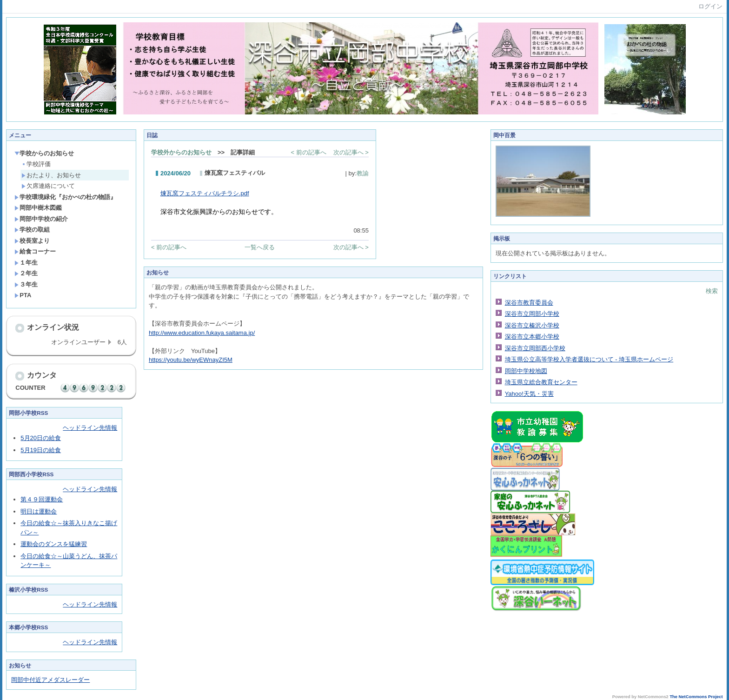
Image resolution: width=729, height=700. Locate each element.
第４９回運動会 (42, 499)
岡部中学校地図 (526, 371)
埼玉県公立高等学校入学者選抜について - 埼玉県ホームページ (589, 359)
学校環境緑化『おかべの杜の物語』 (65, 197)
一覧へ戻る (260, 247)
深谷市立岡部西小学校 (535, 348)
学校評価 (36, 164)
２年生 (26, 273)
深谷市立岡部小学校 (532, 314)
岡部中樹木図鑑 (38, 208)
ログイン (710, 6)
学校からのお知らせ (44, 153)
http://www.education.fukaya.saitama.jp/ (202, 333)
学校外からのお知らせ (181, 152)
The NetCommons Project (696, 697)
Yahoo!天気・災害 (529, 394)
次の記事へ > (351, 152)
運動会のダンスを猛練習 (54, 544)
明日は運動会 (39, 511)
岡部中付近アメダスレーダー (50, 680)
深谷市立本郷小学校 (532, 337)
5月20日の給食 (41, 438)
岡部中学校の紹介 (41, 219)
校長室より (32, 241)
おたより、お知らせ (51, 175)
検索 (712, 291)
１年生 (26, 263)
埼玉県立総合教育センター (541, 382)
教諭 (363, 173)
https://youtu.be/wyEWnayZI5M (191, 360)
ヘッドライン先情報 (90, 428)
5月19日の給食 (41, 450)
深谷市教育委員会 (529, 303)
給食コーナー (35, 251)
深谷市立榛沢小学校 (532, 325)
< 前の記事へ (308, 152)
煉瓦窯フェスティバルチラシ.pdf (205, 193)
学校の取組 (32, 230)
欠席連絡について (48, 186)
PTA (23, 295)
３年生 (26, 284)
